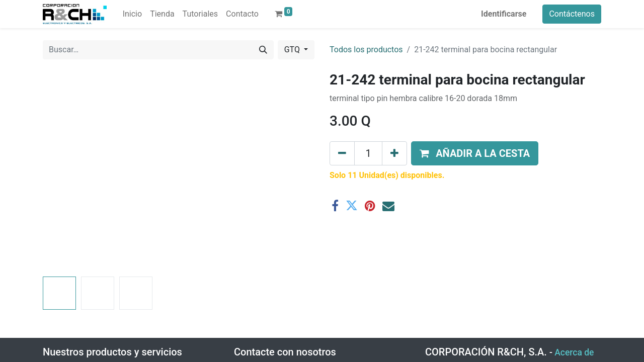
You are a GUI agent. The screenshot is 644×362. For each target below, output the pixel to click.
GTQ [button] (293, 50)
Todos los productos (366, 50)
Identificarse (504, 14)
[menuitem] (132, 14)
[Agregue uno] (394, 153)
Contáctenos (572, 14)
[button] (475, 153)
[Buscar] (263, 50)
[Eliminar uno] (342, 153)
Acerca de (574, 352)
